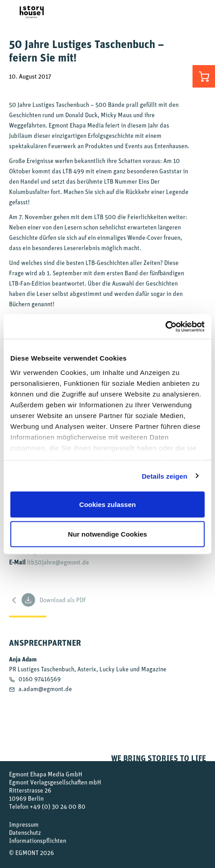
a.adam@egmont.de (45, 689)
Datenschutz (25, 832)
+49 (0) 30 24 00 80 (58, 806)
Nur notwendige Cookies (107, 534)
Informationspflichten (38, 840)
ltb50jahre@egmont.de (58, 562)
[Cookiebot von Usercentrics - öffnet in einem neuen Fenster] (165, 326)
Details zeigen (164, 476)
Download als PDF (54, 600)
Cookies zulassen (107, 504)
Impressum (24, 824)
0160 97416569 (40, 679)
